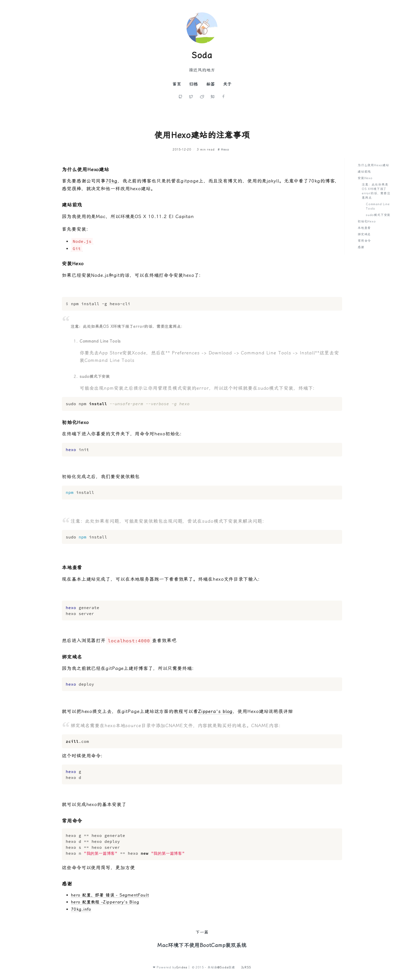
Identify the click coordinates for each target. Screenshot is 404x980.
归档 (193, 84)
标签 (211, 84)
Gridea (182, 967)
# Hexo (224, 150)
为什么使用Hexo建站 (373, 165)
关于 (228, 84)
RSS (246, 967)
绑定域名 (364, 234)
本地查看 (364, 228)
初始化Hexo (367, 221)
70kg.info (81, 909)
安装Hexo (365, 178)
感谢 (361, 247)
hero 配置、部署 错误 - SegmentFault (110, 895)
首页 (177, 84)
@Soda (223, 967)
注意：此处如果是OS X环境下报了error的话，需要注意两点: (376, 191)
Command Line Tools (378, 206)
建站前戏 (364, 172)
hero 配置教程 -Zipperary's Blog (105, 902)
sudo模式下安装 (378, 215)
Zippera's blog (216, 711)
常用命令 (364, 241)
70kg (112, 181)
